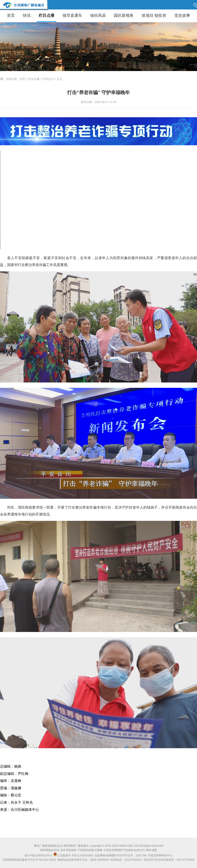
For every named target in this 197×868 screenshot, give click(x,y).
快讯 (27, 15)
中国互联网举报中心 (160, 855)
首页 (11, 15)
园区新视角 (124, 15)
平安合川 (48, 79)
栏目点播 (46, 15)
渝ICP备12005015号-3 (38, 855)
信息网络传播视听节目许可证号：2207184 (120, 855)
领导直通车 (72, 15)
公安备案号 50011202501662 (74, 855)
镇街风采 (98, 15)
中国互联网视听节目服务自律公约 (124, 850)
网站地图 (151, 850)
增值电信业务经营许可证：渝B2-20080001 (83, 860)
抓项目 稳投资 (154, 15)
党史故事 (182, 15)
